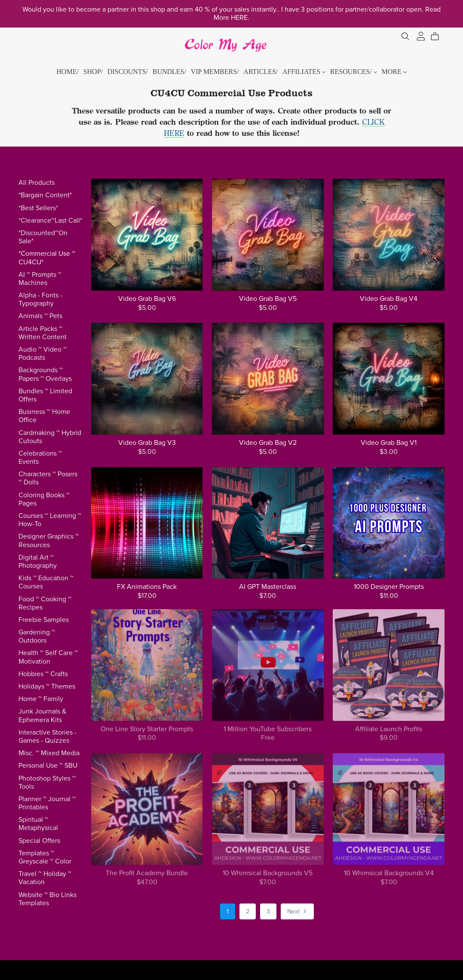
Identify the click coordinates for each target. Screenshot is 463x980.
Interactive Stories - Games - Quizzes (48, 737)
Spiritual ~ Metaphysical (38, 824)
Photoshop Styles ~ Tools (47, 782)
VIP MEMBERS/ (215, 72)
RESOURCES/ (354, 72)
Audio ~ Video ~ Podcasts (43, 354)
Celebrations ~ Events (40, 458)
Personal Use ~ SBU (48, 766)
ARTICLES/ (261, 72)
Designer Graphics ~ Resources (49, 541)
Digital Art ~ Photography (38, 562)
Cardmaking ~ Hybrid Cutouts (50, 437)
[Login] (421, 35)
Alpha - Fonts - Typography (40, 299)
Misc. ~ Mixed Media (49, 753)
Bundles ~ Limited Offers (45, 395)
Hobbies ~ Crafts (43, 674)
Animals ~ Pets (40, 316)
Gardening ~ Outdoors (37, 636)
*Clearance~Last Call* (50, 220)
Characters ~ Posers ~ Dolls (48, 478)
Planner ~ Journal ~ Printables (47, 803)
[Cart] (438, 37)
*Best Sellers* (38, 208)
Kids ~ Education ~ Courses (46, 582)
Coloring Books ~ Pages (44, 499)
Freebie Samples (44, 620)
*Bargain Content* (45, 195)
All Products (37, 183)
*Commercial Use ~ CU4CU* (47, 258)
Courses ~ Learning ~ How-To (50, 520)
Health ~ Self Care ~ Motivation (48, 657)
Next (297, 912)
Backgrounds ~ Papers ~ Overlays (45, 374)
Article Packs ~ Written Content (43, 333)
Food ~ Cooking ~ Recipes (45, 603)
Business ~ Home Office (44, 416)
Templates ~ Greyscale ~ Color (45, 857)
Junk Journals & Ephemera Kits (42, 715)
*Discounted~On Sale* (43, 237)
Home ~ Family (41, 699)
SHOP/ (93, 72)
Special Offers (39, 841)
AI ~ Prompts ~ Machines (40, 279)
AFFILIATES (304, 72)
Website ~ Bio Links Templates (48, 899)
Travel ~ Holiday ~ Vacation (45, 878)
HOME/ (67, 72)
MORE (394, 72)
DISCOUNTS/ (128, 72)
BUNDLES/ (169, 72)
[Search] (405, 37)
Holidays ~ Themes (47, 686)
